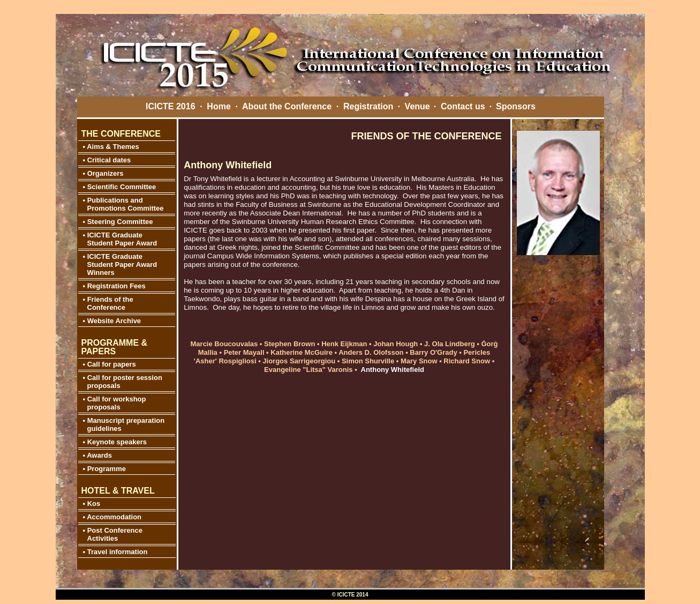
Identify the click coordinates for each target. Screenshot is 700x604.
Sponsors (516, 106)
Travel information (118, 552)
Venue (417, 106)
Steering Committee (120, 222)
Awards (99, 455)
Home (219, 106)
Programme (107, 469)
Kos (94, 504)
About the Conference (287, 106)
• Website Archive (112, 321)
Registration (368, 106)
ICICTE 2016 (170, 106)
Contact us (463, 106)
